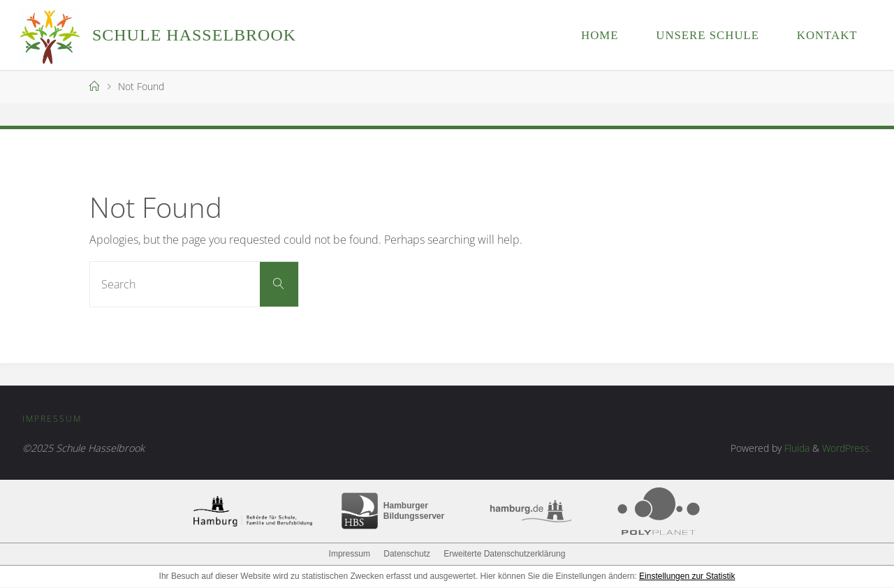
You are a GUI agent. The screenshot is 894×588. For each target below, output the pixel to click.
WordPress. (847, 449)
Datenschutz (407, 554)
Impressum (53, 419)
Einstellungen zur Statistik (687, 577)
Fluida (796, 449)
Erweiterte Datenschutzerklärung (504, 554)
